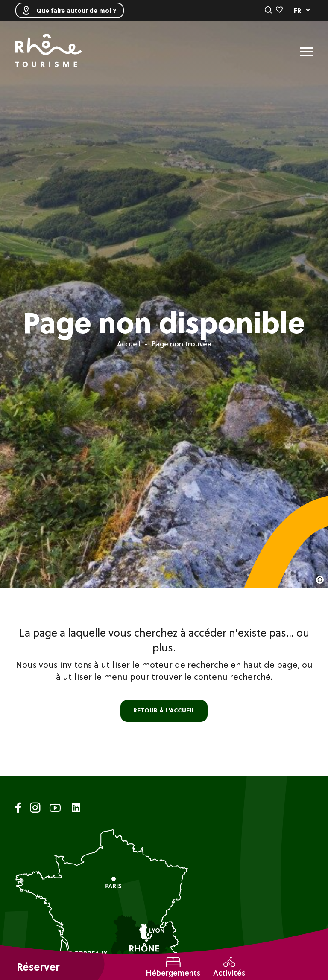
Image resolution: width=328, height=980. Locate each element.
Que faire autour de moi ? (70, 10)
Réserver (38, 967)
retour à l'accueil (164, 710)
